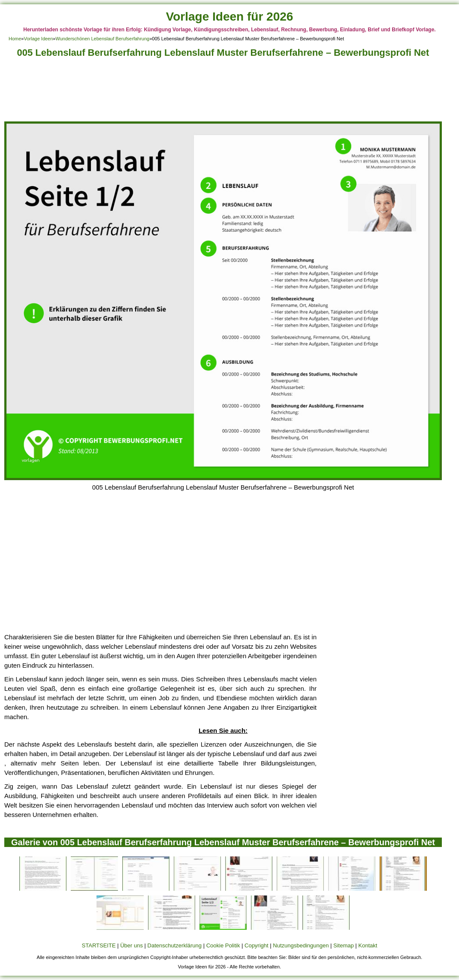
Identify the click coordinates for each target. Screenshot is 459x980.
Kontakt (368, 945)
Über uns (131, 945)
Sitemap (344, 945)
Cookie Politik (223, 945)
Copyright (257, 945)
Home (15, 39)
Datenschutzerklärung (175, 945)
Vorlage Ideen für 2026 (230, 17)
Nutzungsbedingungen (301, 945)
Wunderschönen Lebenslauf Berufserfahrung (102, 39)
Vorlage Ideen (38, 39)
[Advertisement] (223, 92)
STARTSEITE (99, 945)
